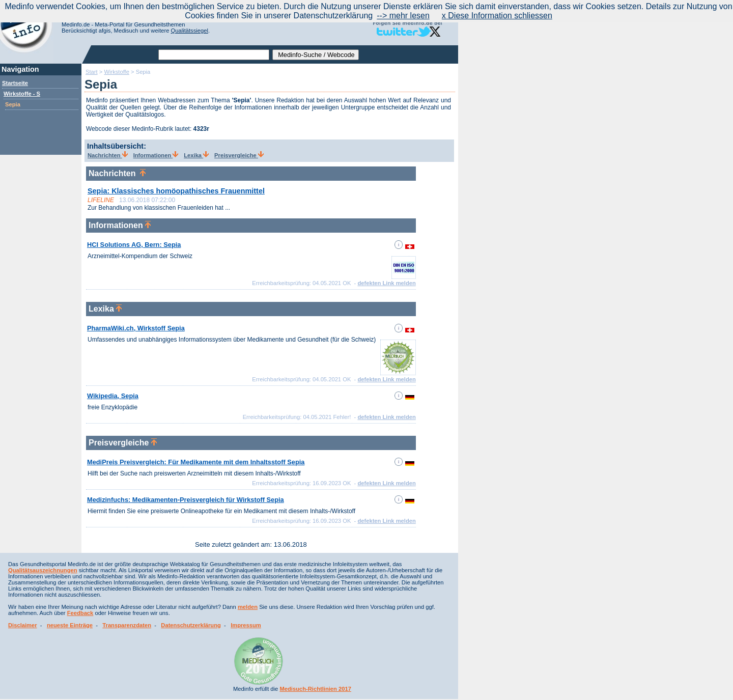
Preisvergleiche (239, 155)
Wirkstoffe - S (22, 94)
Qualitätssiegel (190, 31)
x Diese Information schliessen (497, 16)
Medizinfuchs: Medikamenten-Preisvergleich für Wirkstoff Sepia (186, 500)
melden (248, 607)
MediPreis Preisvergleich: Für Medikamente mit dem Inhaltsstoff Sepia (196, 462)
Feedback (80, 613)
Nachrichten (108, 155)
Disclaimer (23, 625)
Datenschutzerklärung (191, 625)
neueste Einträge (70, 625)
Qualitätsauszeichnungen (43, 570)
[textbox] (214, 55)
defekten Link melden (386, 283)
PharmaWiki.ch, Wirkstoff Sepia (136, 328)
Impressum (246, 625)
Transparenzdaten (127, 625)
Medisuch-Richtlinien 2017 (315, 689)
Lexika (196, 155)
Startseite (15, 83)
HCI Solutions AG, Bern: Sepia (134, 245)
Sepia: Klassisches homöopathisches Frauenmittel (176, 191)
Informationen (156, 155)
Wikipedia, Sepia (113, 396)
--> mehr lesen (403, 16)
